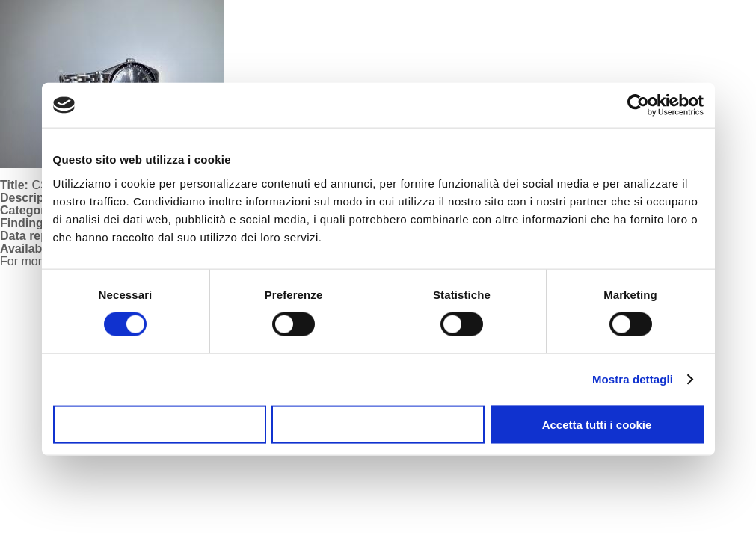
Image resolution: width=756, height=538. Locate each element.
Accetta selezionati (378, 424)
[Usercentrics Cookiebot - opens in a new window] (638, 105)
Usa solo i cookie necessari (159, 424)
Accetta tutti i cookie (597, 424)
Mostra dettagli (633, 379)
